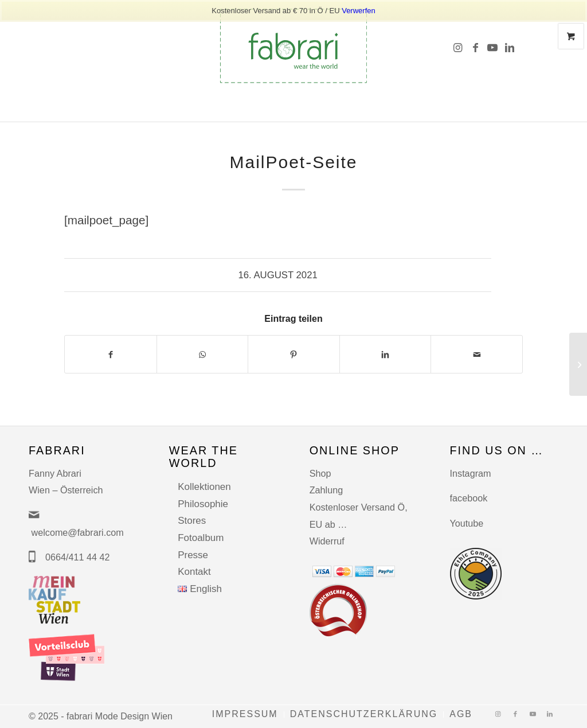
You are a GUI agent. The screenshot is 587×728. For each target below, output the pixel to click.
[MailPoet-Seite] (578, 364)
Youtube (467, 523)
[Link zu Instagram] (458, 46)
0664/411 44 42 (78, 557)
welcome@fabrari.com (78, 532)
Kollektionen (204, 487)
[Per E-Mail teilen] (477, 354)
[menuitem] (245, 715)
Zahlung (326, 490)
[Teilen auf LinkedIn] (386, 354)
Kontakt (194, 572)
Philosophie (203, 504)
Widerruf (327, 541)
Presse (193, 555)
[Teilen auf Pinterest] (294, 354)
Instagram (471, 473)
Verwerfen (359, 11)
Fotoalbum (201, 538)
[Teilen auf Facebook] (111, 354)
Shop (320, 473)
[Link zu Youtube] (492, 46)
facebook (469, 498)
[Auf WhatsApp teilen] (203, 354)
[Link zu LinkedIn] (510, 46)
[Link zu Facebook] (475, 46)
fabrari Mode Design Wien (120, 716)
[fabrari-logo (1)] (293, 46)
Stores (192, 521)
